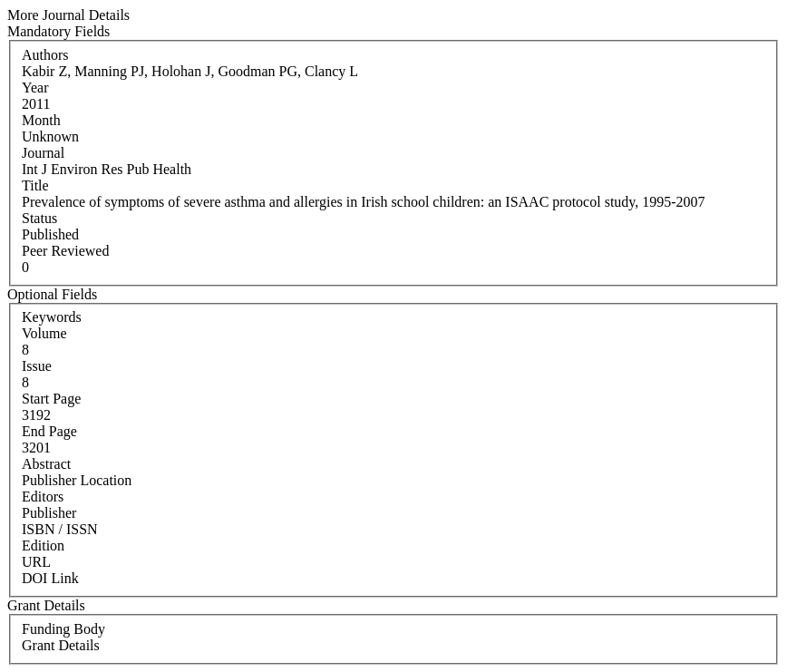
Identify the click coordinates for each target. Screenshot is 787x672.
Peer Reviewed (65, 251)
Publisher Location (77, 480)
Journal (43, 153)
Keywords (52, 317)
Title (35, 185)
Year (35, 88)
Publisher (49, 513)
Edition (43, 545)
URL (36, 562)
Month (41, 120)
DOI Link (50, 578)
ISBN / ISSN (60, 529)
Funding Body (63, 629)
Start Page (51, 399)
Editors (43, 497)
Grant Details (61, 645)
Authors (45, 55)
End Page (49, 431)
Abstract (46, 464)
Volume (44, 333)
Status (39, 218)
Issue (37, 366)
